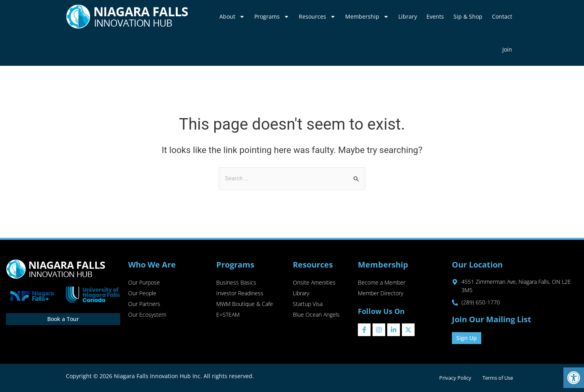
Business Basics (236, 283)
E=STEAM (228, 316)
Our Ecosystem (147, 316)
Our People (142, 294)
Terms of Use (497, 378)
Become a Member (382, 283)
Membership (367, 17)
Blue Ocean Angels (316, 316)
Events (435, 16)
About (232, 17)
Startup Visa (308, 305)
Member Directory (380, 294)
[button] (574, 378)
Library (408, 16)
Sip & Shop (468, 16)
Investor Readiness (240, 294)
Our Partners (144, 305)
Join (507, 49)
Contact (502, 16)
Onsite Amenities (314, 283)
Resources (317, 17)
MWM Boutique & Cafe (245, 305)
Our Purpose (144, 283)
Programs (272, 17)
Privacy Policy (453, 378)
